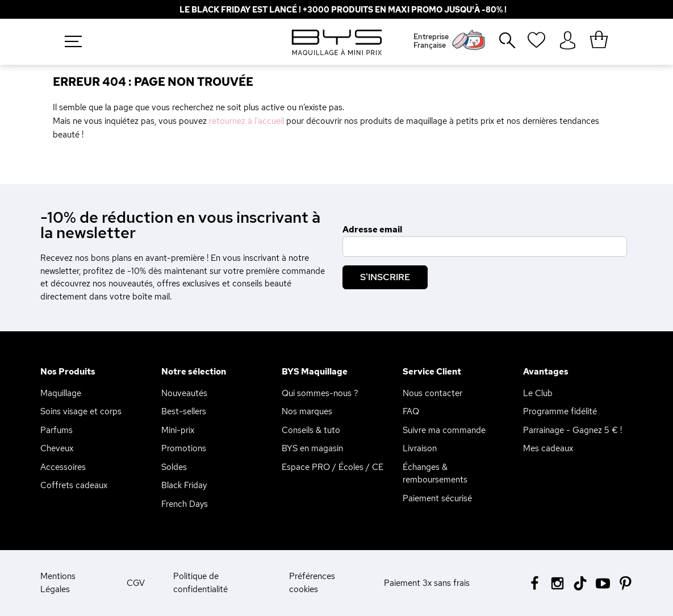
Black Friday (184, 485)
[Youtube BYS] (603, 582)
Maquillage (61, 393)
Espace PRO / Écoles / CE (333, 467)
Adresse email (372, 230)
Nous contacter (432, 393)
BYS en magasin (312, 448)
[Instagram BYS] (557, 582)
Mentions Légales (58, 583)
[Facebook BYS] (535, 582)
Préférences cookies (312, 583)
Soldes (174, 467)
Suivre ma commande (444, 430)
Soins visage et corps (81, 411)
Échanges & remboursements (435, 474)
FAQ (411, 411)
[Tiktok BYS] (580, 583)
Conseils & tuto (311, 430)
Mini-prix (178, 430)
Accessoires (63, 467)
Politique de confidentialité (200, 583)
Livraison (420, 448)
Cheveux (57, 448)
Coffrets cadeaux (74, 485)
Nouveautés (184, 393)
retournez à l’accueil (246, 121)
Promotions (184, 448)
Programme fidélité (560, 411)
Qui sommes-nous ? (320, 393)
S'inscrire (385, 277)
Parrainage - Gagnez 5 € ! (572, 430)
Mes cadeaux (548, 448)
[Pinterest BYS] (626, 582)
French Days (185, 504)
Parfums (57, 430)
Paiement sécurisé (437, 498)
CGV (136, 583)
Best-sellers (184, 411)
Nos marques (307, 411)
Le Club (538, 393)
